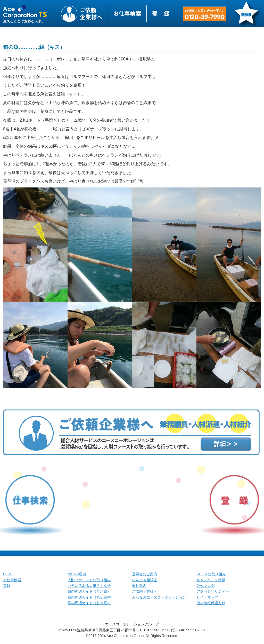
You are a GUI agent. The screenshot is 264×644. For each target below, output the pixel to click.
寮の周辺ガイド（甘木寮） (89, 603)
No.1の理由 (77, 574)
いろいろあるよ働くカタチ (89, 586)
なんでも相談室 (145, 580)
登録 (7, 586)
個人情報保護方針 (211, 603)
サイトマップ (207, 597)
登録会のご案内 (145, 574)
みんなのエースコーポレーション (159, 597)
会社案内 (139, 586)
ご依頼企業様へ (145, 591)
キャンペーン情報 (211, 580)
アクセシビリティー (213, 591)
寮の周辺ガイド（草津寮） (89, 591)
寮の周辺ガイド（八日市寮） (91, 597)
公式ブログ (205, 586)
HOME (9, 574)
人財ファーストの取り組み (89, 580)
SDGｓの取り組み (211, 574)
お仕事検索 (12, 580)
